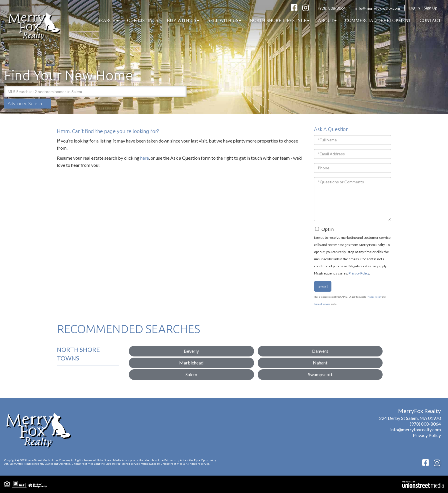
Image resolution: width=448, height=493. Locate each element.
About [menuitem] (327, 20)
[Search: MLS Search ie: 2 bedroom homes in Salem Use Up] (90, 91)
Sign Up (432, 8)
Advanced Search (25, 103)
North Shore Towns (78, 354)
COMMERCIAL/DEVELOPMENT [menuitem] (378, 20)
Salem (191, 374)
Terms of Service (322, 304)
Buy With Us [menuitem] (183, 20)
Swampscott (320, 374)
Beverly (191, 351)
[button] (181, 91)
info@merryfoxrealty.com (378, 8)
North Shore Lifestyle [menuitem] (279, 20)
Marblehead (191, 363)
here (145, 158)
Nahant (320, 363)
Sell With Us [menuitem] (225, 20)
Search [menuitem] (108, 20)
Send (323, 286)
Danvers (320, 351)
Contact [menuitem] (430, 20)
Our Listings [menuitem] (143, 20)
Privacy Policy (359, 273)
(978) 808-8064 (332, 8)
